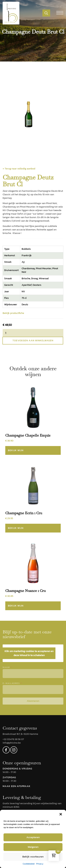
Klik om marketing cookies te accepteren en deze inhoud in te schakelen (29, 653)
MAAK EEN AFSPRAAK (17, 786)
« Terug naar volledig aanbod (19, 169)
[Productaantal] (33, 333)
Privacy (40, 864)
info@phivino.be (12, 743)
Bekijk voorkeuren (33, 856)
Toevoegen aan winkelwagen (33, 341)
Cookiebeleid (29, 864)
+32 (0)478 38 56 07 (13, 739)
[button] (61, 814)
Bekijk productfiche (13, 313)
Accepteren (33, 837)
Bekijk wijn (16, 450)
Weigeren (33, 847)
